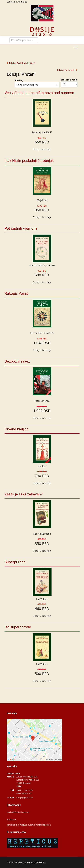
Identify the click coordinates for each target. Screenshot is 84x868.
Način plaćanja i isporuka (18, 812)
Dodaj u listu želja (42, 149)
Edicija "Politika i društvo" (22, 63)
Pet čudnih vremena (21, 228)
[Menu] (76, 47)
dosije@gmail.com (25, 798)
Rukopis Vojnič (17, 293)
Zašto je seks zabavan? (24, 494)
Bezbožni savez (17, 361)
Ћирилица (22, 2)
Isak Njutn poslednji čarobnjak (29, 161)
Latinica (11, 2)
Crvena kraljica (17, 429)
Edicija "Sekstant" (66, 70)
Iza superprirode (18, 627)
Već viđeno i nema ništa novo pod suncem (39, 93)
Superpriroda (15, 562)
